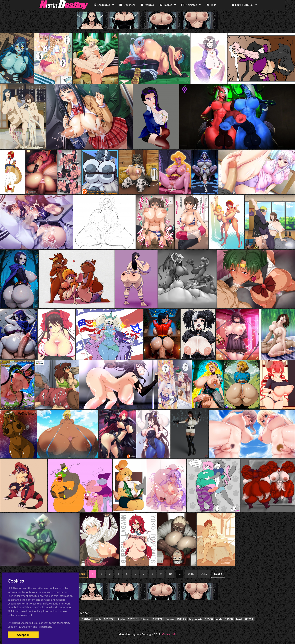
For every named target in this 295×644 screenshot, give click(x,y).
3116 (204, 574)
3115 (190, 574)
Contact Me (169, 634)
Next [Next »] (218, 574)
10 (170, 574)
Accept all (23, 635)
